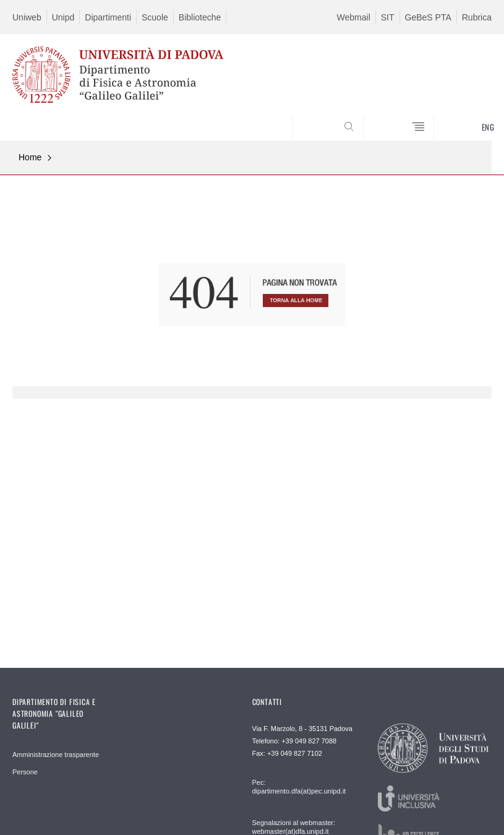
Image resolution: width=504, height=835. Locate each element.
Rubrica (477, 17)
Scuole (155, 17)
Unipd (63, 17)
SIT (388, 17)
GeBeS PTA (428, 17)
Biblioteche (200, 17)
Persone (25, 772)
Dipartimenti (108, 17)
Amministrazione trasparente (56, 755)
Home (30, 157)
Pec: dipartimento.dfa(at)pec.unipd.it (299, 787)
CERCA (460, 110)
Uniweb (27, 17)
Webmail (354, 17)
